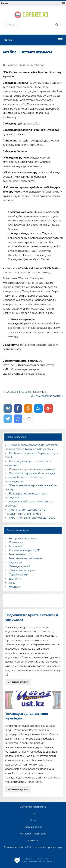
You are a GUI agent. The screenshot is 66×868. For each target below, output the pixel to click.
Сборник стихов (33, 827)
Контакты (33, 841)
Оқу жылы (15, 563)
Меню (4, 3)
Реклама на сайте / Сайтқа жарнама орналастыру (33, 847)
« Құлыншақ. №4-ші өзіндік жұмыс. (25, 392)
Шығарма (15, 579)
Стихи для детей (20, 566)
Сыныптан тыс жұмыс (23, 571)
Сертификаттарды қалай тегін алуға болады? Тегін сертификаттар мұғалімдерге (30, 477)
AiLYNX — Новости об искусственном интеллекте (37, 860)
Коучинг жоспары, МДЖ (25, 550)
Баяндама (15, 546)
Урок (33, 814)
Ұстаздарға (16, 542)
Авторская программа (33, 807)
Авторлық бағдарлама (23, 538)
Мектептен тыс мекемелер (26, 558)
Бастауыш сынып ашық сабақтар (26, 65)
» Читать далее (18, 682)
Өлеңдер (15, 587)
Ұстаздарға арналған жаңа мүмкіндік (33, 469)
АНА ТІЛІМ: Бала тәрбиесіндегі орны (32, 518)
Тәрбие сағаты (19, 575)
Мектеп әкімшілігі (20, 554)
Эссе (12, 583)
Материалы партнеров (33, 834)
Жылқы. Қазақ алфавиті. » (47, 396)
